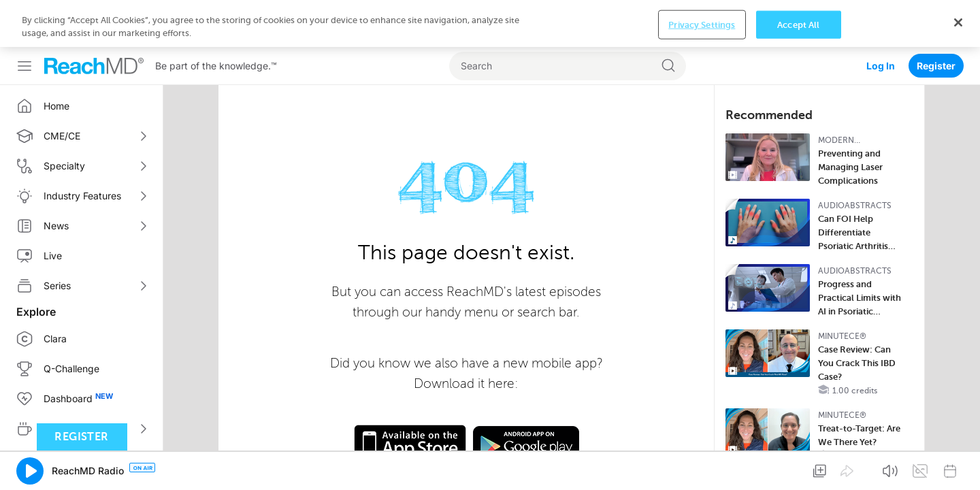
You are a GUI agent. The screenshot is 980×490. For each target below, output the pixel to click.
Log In (881, 19)
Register (936, 19)
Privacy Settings (702, 469)
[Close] (958, 467)
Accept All (798, 469)
